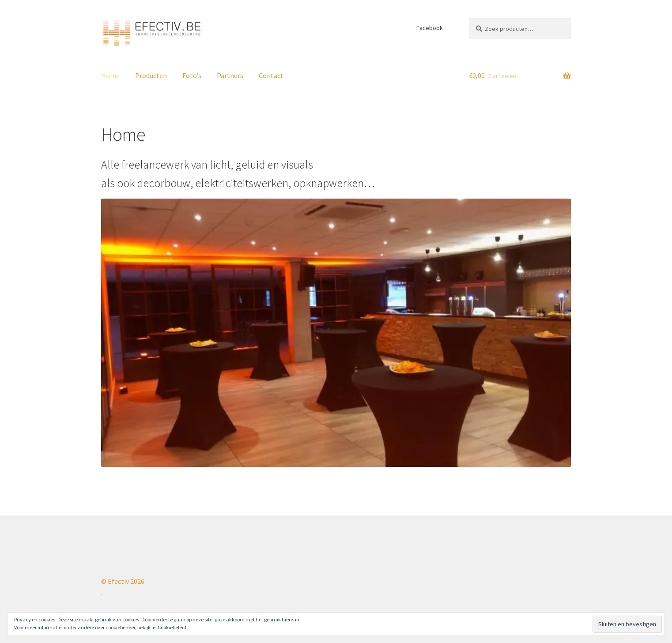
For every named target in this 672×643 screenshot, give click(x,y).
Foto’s (192, 75)
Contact (271, 75)
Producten (151, 75)
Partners (230, 75)
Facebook (430, 28)
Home (110, 75)
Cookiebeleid (172, 627)
